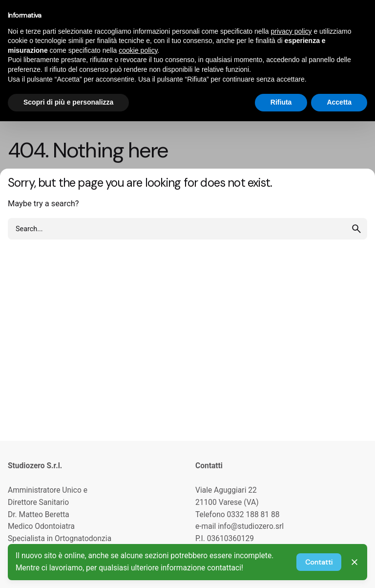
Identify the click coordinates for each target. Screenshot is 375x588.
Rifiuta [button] (281, 102)
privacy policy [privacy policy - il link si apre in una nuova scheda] (292, 31)
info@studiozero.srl (251, 526)
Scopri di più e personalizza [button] (68, 102)
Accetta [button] (339, 102)
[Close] (354, 562)
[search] (356, 229)
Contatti (319, 562)
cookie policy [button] (138, 50)
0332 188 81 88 (253, 515)
